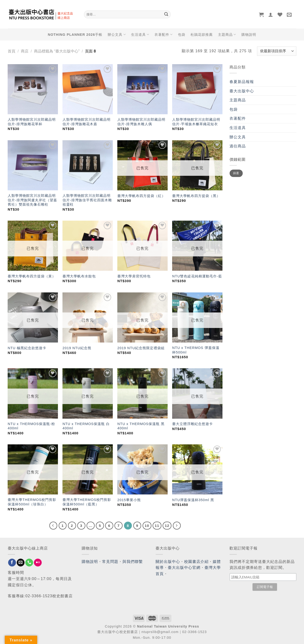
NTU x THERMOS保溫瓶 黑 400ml (141, 426)
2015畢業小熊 (129, 500)
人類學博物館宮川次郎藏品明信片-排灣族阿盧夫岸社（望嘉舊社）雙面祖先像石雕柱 (32, 200)
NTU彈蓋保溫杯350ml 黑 (193, 500)
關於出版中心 (168, 562)
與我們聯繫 (133, 562)
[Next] (177, 526)
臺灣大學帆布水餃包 (79, 276)
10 (147, 526)
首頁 (12, 51)
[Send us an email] (21, 563)
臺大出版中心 (242, 91)
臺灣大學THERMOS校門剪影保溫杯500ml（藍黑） (87, 502)
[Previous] (53, 526)
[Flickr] (38, 563)
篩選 (236, 173)
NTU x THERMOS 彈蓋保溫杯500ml (196, 350)
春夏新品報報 (242, 82)
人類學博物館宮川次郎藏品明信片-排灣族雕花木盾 (86, 122)
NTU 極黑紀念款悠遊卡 (27, 348)
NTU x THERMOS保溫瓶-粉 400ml (31, 426)
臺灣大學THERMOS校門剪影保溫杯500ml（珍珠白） (32, 502)
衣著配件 (164, 34)
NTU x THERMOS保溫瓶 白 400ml (86, 426)
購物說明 (249, 35)
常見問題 (110, 562)
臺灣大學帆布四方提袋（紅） (141, 196)
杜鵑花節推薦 (202, 35)
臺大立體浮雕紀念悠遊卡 (192, 424)
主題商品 (227, 34)
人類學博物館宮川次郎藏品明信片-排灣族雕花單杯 (32, 122)
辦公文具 (117, 34)
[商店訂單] (277, 51)
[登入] (271, 15)
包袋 (182, 35)
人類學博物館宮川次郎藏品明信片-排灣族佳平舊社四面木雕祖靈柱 (87, 200)
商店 (25, 51)
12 (167, 526)
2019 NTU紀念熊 (77, 348)
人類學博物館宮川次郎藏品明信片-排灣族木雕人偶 (141, 122)
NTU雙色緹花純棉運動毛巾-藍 (197, 276)
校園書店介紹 (196, 562)
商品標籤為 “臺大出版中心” (57, 51)
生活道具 (140, 34)
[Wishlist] (280, 15)
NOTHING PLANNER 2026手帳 (75, 35)
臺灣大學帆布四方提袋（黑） (196, 196)
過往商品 (238, 146)
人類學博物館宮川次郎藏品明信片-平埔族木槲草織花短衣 (196, 122)
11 (157, 526)
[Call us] (29, 563)
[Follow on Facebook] (12, 563)
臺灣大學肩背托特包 (134, 276)
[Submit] (166, 15)
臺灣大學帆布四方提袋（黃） (32, 276)
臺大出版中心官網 (184, 568)
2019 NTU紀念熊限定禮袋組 (141, 348)
